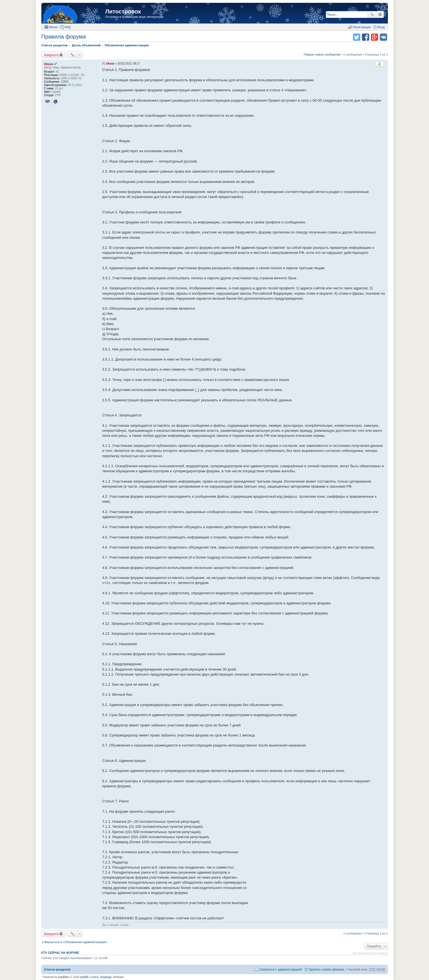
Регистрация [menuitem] (362, 27)
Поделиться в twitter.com (357, 37)
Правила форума (64, 37)
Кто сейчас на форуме (60, 953)
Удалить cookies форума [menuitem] (326, 969)
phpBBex (64, 977)
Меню (54, 27)
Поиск (372, 15)
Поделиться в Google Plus (375, 37)
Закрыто (51, 55)
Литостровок (123, 11)
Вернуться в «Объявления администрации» (76, 942)
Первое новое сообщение (322, 54)
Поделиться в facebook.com (366, 37)
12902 (65, 82)
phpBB (84, 977)
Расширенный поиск (380, 15)
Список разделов (57, 969)
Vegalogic (106, 977)
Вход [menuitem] (381, 27)
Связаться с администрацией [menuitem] (281, 969)
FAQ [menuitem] (68, 27)
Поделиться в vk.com (383, 37)
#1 (104, 64)
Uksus (49, 64)
